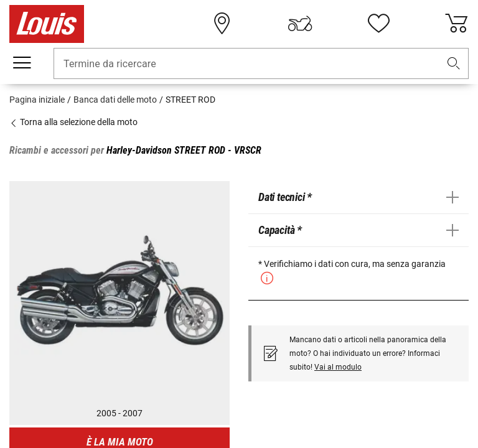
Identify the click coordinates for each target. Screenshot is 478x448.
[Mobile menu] (22, 63)
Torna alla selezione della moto (73, 122)
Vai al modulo (338, 367)
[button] (454, 64)
